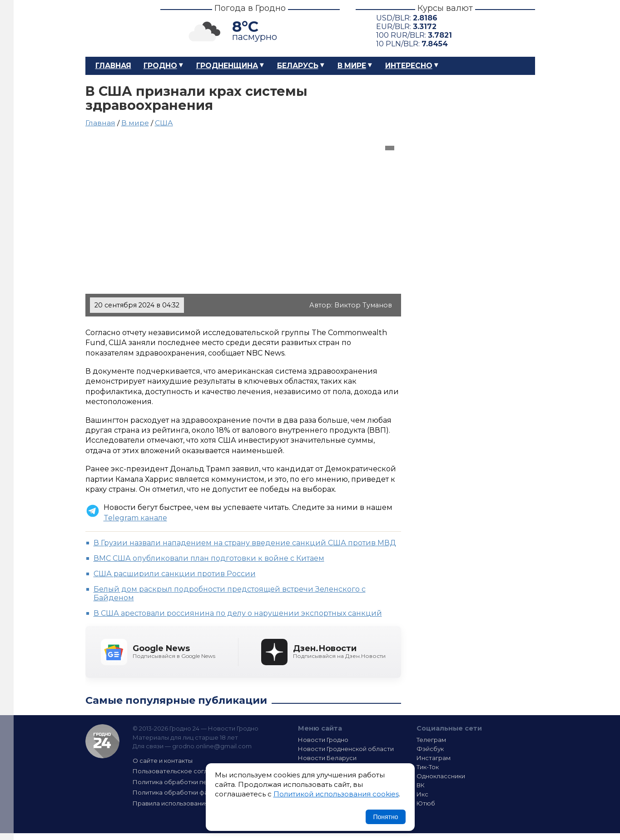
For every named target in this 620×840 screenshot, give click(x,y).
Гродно (160, 66)
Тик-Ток (428, 767)
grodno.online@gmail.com (212, 746)
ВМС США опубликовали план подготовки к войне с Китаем (209, 558)
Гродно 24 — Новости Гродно (102, 741)
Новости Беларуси (327, 758)
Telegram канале (135, 518)
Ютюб (426, 803)
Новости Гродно (323, 740)
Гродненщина (227, 66)
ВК (421, 785)
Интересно (409, 66)
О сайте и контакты (163, 761)
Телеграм (431, 740)
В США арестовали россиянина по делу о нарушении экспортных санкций (238, 613)
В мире (352, 66)
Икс (422, 794)
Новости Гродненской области (346, 749)
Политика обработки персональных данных (200, 782)
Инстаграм (434, 758)
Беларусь (298, 66)
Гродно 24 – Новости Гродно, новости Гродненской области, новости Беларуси (115, 28)
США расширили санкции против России (175, 574)
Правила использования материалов (190, 803)
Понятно (385, 817)
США (164, 123)
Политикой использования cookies (336, 794)
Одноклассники (441, 776)
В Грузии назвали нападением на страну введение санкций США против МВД (245, 543)
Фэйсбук (430, 749)
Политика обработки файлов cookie (189, 792)
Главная (113, 66)
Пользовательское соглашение (182, 771)
